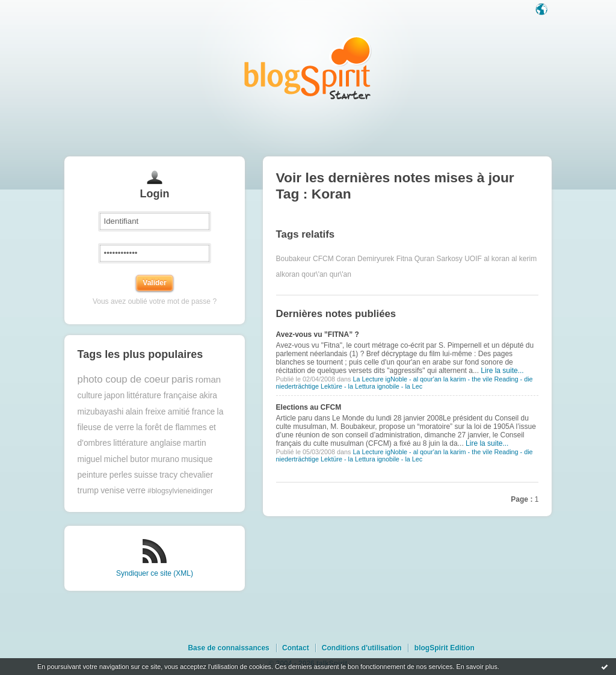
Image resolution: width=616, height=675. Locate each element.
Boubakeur (294, 259)
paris (182, 379)
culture (90, 396)
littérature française (162, 396)
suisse (146, 475)
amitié (179, 412)
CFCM (323, 259)
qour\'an (314, 274)
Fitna (405, 259)
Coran (346, 259)
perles (121, 475)
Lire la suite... (502, 371)
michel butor (127, 459)
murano (165, 459)
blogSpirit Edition (445, 648)
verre (136, 491)
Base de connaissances (228, 648)
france (203, 412)
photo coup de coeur (124, 379)
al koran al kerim (510, 259)
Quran (424, 259)
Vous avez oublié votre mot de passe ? (155, 301)
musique (197, 459)
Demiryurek (376, 259)
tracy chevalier (186, 475)
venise (112, 491)
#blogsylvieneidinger (180, 491)
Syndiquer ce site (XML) (155, 573)
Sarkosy (449, 259)
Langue (543, 10)
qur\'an (340, 274)
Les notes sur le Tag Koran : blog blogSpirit (308, 68)
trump (88, 491)
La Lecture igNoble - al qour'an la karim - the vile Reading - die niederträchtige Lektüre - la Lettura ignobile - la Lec (405, 383)
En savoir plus (476, 667)
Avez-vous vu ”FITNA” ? (318, 334)
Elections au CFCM (309, 407)
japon (114, 396)
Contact (296, 648)
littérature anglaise (147, 443)
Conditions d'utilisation (362, 648)
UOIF (473, 259)
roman (208, 379)
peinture (93, 475)
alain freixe (146, 412)
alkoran (288, 274)
